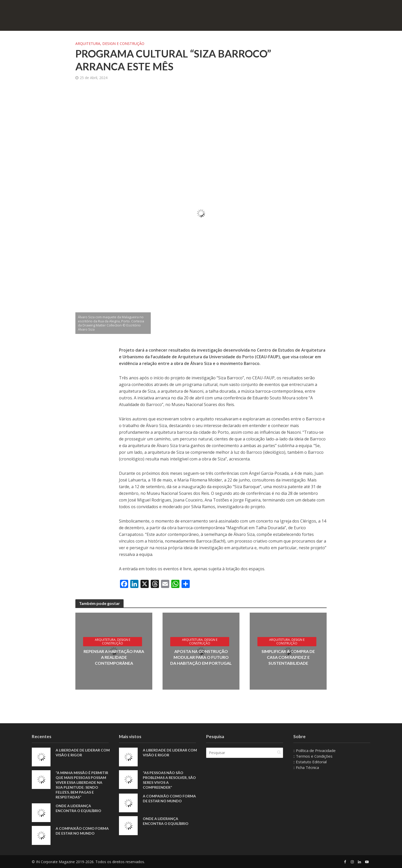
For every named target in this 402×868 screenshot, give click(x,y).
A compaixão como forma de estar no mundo (82, 831)
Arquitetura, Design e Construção (110, 44)
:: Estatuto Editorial (310, 762)
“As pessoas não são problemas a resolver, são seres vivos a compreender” (169, 780)
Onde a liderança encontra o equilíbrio (78, 808)
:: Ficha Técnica (306, 767)
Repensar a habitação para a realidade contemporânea (114, 657)
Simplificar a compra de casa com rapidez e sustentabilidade (288, 657)
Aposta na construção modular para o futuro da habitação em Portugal (201, 657)
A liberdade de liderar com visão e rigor (83, 753)
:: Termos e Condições (313, 756)
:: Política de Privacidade (314, 750)
